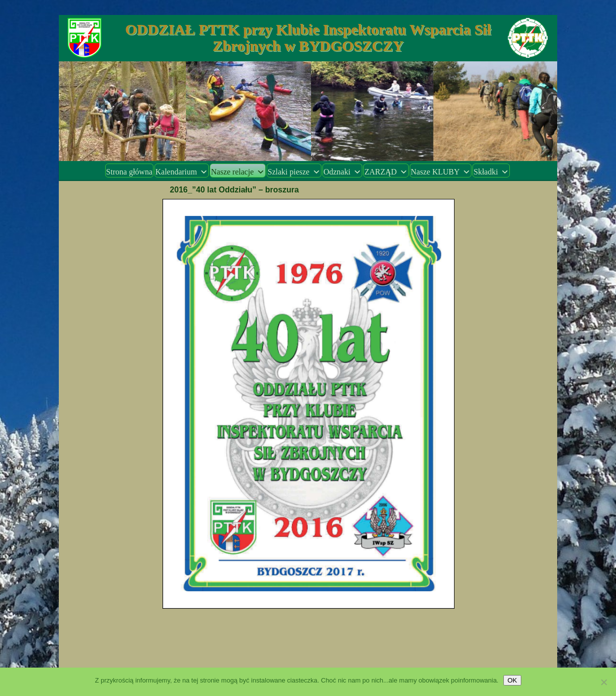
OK (512, 680)
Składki (491, 172)
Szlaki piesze (294, 172)
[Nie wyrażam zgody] (604, 682)
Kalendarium (182, 172)
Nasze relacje (238, 172)
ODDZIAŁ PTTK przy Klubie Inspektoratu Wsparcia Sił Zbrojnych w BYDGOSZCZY (308, 37)
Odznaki (342, 172)
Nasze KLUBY (441, 172)
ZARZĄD (386, 172)
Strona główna (129, 172)
